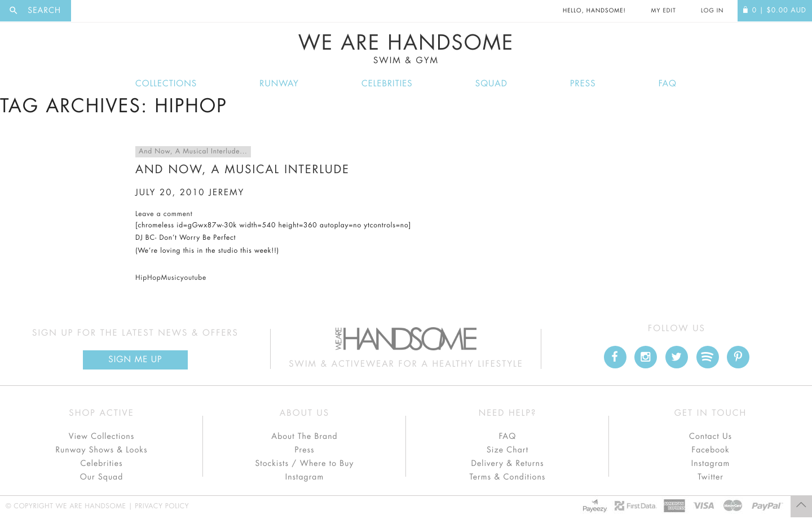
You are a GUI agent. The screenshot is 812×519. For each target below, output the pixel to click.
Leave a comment (164, 214)
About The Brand (304, 437)
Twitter (710, 477)
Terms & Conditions (508, 477)
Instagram (304, 477)
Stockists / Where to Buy (305, 464)
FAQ (668, 84)
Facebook (710, 450)
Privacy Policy (162, 507)
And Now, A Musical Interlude (242, 170)
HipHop (148, 278)
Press (583, 84)
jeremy (226, 193)
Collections (166, 84)
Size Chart (507, 450)
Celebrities (387, 84)
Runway (279, 84)
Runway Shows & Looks (102, 450)
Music (170, 278)
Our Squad (101, 477)
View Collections (102, 437)
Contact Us (710, 437)
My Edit (663, 11)
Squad (491, 84)
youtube (193, 278)
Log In (712, 11)
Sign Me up (135, 360)
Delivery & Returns (507, 464)
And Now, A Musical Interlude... (193, 152)
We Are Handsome (406, 49)
